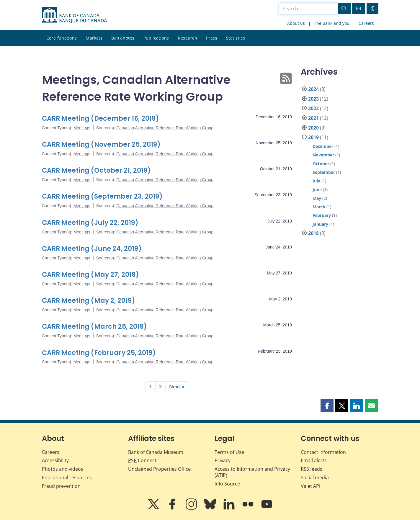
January (320, 224)
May (317, 198)
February (322, 215)
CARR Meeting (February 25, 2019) (99, 353)
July (316, 181)
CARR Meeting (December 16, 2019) (100, 118)
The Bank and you (332, 23)
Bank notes (123, 38)
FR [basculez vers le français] (359, 9)
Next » (177, 387)
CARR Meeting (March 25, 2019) (94, 327)
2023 (313, 99)
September (324, 172)
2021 (313, 118)
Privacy (223, 460)
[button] (327, 406)
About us (296, 23)
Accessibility (55, 460)
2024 (313, 89)
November (323, 155)
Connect (142, 460)
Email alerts (314, 460)
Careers (366, 23)
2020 (313, 128)
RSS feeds (312, 469)
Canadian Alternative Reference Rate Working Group (165, 128)
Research (188, 38)
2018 (313, 233)
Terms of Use (229, 452)
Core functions (62, 38)
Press (212, 38)
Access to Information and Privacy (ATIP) (252, 472)
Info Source (227, 484)
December (323, 146)
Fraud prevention (61, 486)
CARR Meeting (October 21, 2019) (96, 170)
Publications (156, 38)
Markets (94, 38)
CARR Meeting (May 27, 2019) (90, 275)
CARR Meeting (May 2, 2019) (89, 301)
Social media (315, 478)
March (319, 207)
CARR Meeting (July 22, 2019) (90, 223)
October (321, 164)
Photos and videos (63, 469)
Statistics (236, 38)
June (317, 190)
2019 (313, 137)
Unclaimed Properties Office (159, 469)
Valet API (310, 486)
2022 (313, 108)
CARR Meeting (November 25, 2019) (101, 144)
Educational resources (67, 478)
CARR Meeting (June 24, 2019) (92, 249)
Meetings (82, 128)
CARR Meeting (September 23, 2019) (102, 196)
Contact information (323, 452)
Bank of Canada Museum (156, 452)
